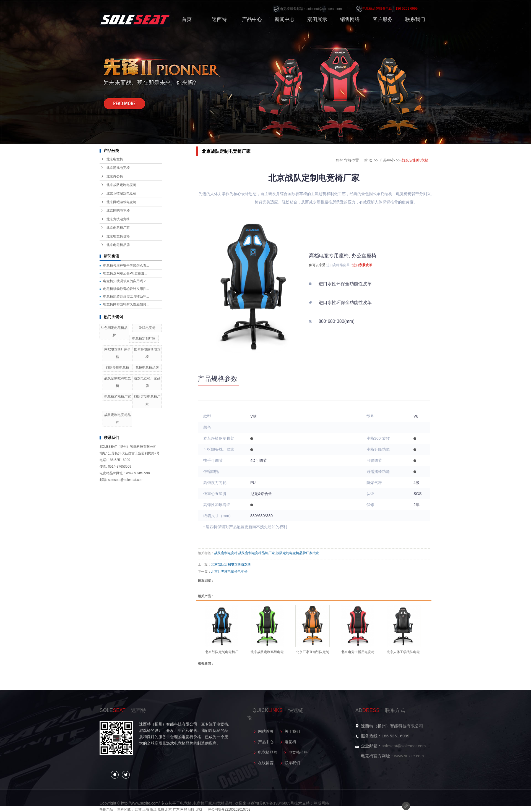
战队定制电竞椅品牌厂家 (257, 553)
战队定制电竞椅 (415, 160)
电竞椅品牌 (268, 752)
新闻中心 (285, 19)
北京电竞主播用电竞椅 (358, 652)
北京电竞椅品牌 (118, 245)
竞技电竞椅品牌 (147, 368)
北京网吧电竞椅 (118, 211)
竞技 (161, 810)
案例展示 (317, 19)
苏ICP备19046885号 (277, 803)
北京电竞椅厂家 (118, 228)
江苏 (138, 810)
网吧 (184, 810)
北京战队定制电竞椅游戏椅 (231, 564)
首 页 (368, 160)
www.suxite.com (409, 756)
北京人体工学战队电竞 (403, 652)
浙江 (153, 810)
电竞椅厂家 (202, 803)
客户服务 (382, 19)
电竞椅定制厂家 (144, 339)
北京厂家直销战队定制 (313, 652)
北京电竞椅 (115, 159)
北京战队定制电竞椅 (121, 185)
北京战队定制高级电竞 (267, 652)
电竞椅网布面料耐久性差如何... (126, 304)
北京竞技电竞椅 (118, 219)
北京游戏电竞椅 (118, 168)
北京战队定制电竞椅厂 (222, 652)
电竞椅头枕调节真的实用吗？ (125, 281)
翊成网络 (321, 803)
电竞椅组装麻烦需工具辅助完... (126, 297)
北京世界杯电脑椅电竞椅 (229, 572)
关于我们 (292, 731)
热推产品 (106, 810)
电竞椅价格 (298, 752)
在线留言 (266, 763)
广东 (176, 810)
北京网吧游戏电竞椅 (121, 202)
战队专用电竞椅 (118, 368)
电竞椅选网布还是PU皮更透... (125, 273)
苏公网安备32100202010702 (229, 810)
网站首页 (266, 731)
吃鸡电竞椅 (147, 328)
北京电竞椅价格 (118, 236)
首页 (187, 19)
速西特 (219, 19)
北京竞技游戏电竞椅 (121, 193)
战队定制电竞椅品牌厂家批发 (298, 553)
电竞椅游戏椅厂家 (118, 397)
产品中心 (252, 19)
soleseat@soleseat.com (404, 746)
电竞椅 (290, 742)
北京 (168, 810)
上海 (146, 810)
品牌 (191, 810)
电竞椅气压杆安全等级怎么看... (126, 266)
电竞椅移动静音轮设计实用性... (126, 289)
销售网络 (350, 19)
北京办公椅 (115, 176)
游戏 (199, 810)
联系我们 (415, 19)
